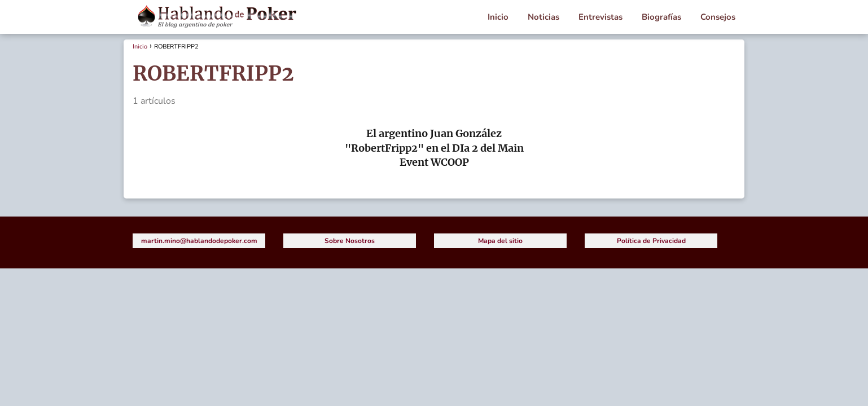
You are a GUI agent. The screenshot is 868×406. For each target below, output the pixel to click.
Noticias (543, 17)
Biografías (661, 17)
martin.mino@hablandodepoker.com (199, 241)
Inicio (498, 17)
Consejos (718, 17)
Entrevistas (600, 17)
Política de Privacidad (651, 241)
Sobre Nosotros (350, 241)
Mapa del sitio (500, 241)
